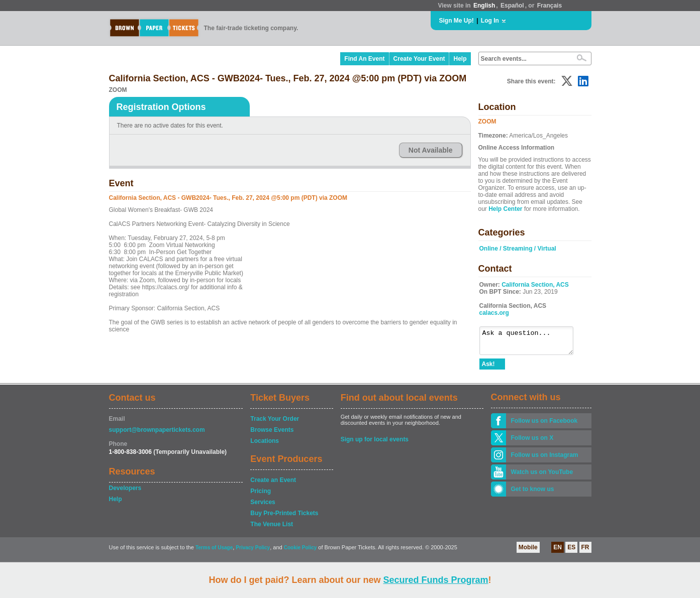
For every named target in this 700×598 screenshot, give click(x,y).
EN (558, 552)
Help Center (505, 209)
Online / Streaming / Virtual (518, 249)
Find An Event (364, 59)
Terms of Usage (214, 552)
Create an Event (273, 485)
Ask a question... (531, 343)
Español (512, 6)
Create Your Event (419, 59)
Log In (490, 21)
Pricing (261, 496)
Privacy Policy (253, 552)
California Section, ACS (535, 285)
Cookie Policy (301, 552)
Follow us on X (532, 442)
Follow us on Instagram (545, 459)
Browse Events (272, 434)
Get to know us (533, 494)
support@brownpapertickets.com (157, 434)
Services (263, 507)
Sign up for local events (375, 444)
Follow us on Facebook (544, 425)
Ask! (488, 369)
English (484, 6)
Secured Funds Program (435, 580)
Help (460, 59)
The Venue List (272, 529)
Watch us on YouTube (542, 476)
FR (585, 552)
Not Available (431, 150)
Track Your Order (275, 423)
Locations (265, 445)
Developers (125, 493)
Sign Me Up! (457, 21)
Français (549, 6)
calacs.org (494, 313)
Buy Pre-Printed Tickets (284, 518)
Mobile (528, 552)
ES (571, 552)
